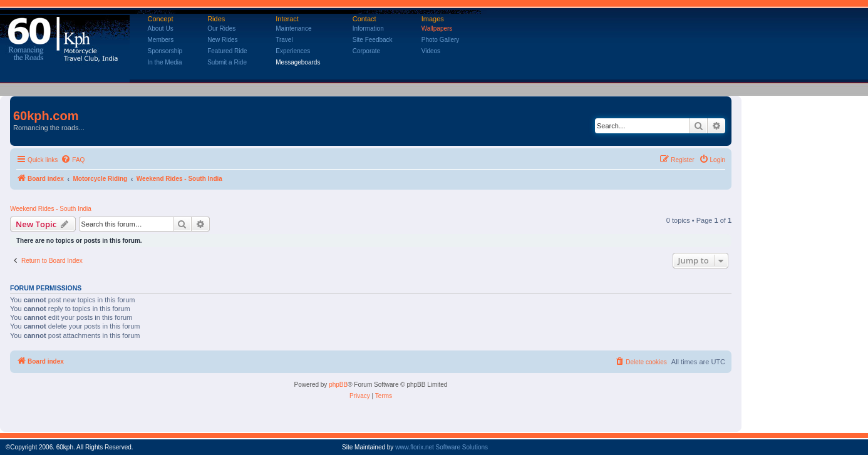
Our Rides (221, 28)
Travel (284, 40)
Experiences (293, 51)
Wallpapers (437, 28)
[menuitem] (73, 160)
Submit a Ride (227, 62)
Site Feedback (373, 40)
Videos (431, 51)
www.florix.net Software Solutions (442, 447)
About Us (161, 28)
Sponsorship (165, 51)
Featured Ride (227, 51)
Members (161, 40)
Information (368, 28)
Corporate (366, 51)
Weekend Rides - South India (51, 209)
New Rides (222, 40)
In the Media (165, 62)
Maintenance (293, 28)
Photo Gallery (441, 40)
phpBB (338, 385)
